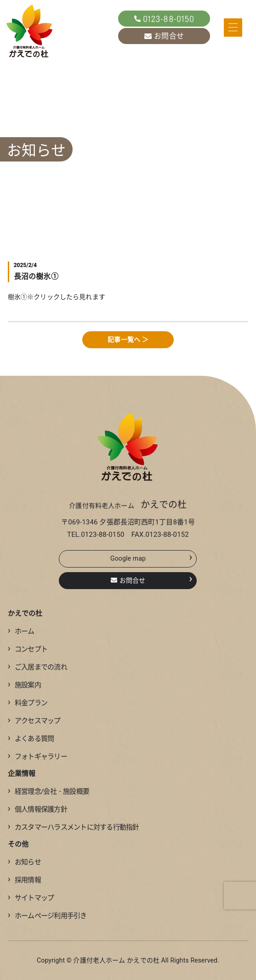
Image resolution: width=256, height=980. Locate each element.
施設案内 (24, 685)
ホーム (21, 631)
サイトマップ (31, 898)
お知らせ (24, 862)
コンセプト (28, 649)
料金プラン (28, 703)
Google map (151, 557)
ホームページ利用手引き (47, 916)
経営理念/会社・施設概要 (48, 791)
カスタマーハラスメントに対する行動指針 (74, 827)
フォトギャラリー (37, 757)
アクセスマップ (34, 721)
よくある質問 (31, 739)
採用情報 (24, 880)
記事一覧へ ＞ (128, 340)
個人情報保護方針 (37, 809)
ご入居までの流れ (37, 667)
